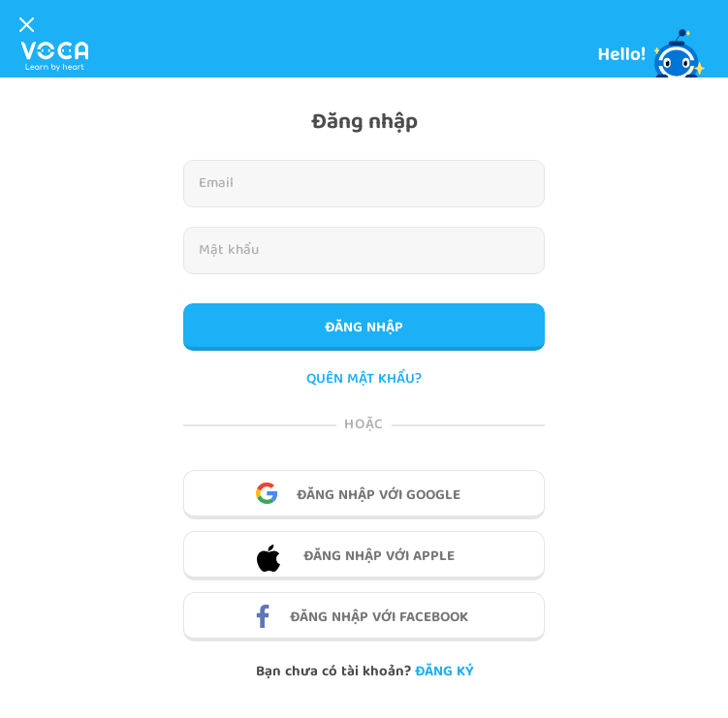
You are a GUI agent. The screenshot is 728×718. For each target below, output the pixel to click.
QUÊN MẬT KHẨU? (364, 380)
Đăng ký (444, 672)
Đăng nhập (364, 328)
